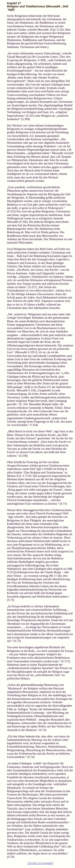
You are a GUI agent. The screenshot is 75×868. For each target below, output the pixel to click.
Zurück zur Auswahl (40, 863)
